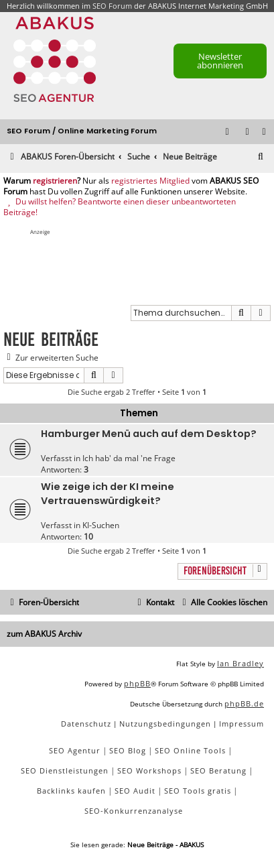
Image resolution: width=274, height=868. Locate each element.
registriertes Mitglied (150, 181)
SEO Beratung (218, 770)
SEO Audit (135, 791)
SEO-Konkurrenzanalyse (134, 811)
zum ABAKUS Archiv (44, 634)
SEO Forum (112, 6)
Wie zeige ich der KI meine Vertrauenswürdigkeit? (108, 494)
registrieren (55, 181)
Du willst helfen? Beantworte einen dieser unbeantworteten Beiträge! (120, 207)
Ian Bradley (241, 663)
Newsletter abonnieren (220, 61)
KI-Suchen (101, 525)
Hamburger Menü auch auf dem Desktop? (149, 434)
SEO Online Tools (190, 750)
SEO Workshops (149, 770)
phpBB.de (244, 703)
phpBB (137, 683)
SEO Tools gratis (198, 791)
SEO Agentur (75, 750)
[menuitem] (265, 132)
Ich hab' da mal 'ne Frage (129, 458)
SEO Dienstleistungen (65, 770)
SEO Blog (128, 750)
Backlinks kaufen (71, 791)
